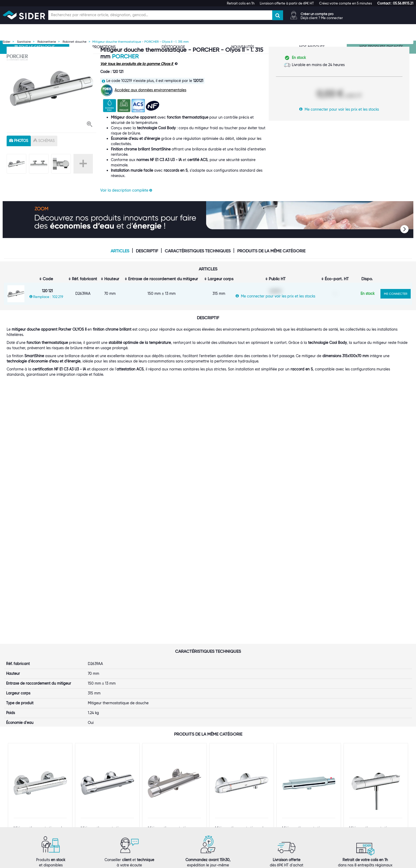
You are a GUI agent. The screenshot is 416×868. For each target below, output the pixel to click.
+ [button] (83, 164)
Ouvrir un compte (160, 773)
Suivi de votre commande (236, 773)
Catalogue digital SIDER (166, 794)
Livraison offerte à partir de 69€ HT (287, 3)
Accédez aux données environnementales (150, 90)
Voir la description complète (126, 190)
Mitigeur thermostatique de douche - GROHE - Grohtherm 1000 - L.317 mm (240, 660)
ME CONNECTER (396, 294)
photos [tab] (19, 141)
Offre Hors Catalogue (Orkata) (171, 800)
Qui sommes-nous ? (92, 773)
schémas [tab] (44, 141)
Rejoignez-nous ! (90, 800)
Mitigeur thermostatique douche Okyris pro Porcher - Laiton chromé (107, 660)
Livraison (222, 778)
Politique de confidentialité (237, 800)
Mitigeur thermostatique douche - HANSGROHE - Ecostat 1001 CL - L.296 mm (374, 660)
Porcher (125, 56)
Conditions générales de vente (241, 794)
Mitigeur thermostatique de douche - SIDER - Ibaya (39, 657)
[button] (395, 3)
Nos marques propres (94, 789)
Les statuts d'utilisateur (165, 789)
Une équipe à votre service (99, 784)
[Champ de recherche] (160, 15)
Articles (120, 251)
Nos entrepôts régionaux (166, 778)
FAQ (218, 784)
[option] (51, 88)
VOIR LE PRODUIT (40, 688)
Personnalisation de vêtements (171, 805)
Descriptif (147, 251)
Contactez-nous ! (160, 810)
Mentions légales (170, 863)
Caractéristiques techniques (198, 251)
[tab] (104, 765)
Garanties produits (230, 789)
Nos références (88, 794)
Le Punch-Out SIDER (162, 784)
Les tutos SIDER (297, 784)
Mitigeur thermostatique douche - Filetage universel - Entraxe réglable (307, 660)
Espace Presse (88, 810)
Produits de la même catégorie (271, 251)
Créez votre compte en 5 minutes (346, 3)
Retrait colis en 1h (241, 3)
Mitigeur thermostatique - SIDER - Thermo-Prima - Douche (172, 660)
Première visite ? (90, 778)
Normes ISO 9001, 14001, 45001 (310, 773)
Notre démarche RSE (93, 805)
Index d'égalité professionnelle (310, 778)
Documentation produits (304, 789)
